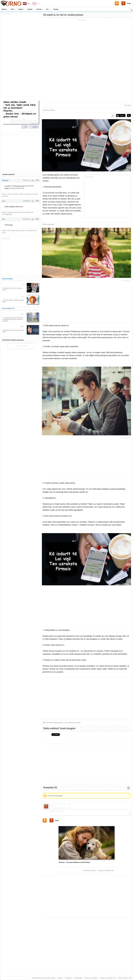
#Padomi (52, 110)
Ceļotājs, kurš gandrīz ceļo (106, 870)
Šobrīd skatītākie (7, 279)
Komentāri (50, 787)
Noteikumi (68, 978)
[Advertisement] (87, 61)
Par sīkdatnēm (78, 978)
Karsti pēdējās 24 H (8, 308)
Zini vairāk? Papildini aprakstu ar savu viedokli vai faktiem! (63, 722)
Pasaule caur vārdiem (89, 870)
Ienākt (129, 3)
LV (29, 4)
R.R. (4, 219)
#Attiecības (46, 110)
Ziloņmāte (5, 180)
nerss (4, 201)
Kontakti (60, 978)
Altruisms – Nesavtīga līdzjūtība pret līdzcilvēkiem (74, 862)
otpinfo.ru (127, 438)
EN (39, 4)
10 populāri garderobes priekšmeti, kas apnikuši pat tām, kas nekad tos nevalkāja (13, 319)
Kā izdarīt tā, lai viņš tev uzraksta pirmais (63, 15)
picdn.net (127, 281)
